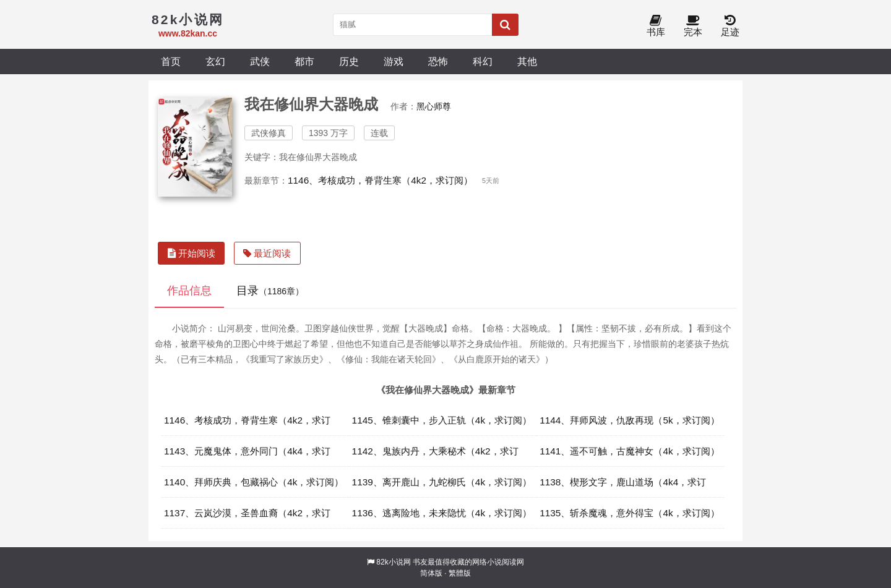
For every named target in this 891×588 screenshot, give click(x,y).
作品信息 (189, 291)
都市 (304, 61)
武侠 (260, 61)
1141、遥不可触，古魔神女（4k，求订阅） (630, 451)
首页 (171, 61)
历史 (349, 61)
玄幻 (215, 61)
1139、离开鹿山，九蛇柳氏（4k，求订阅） (442, 482)
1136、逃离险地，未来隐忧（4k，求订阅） (442, 513)
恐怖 (438, 61)
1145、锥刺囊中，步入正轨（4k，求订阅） (442, 420)
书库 (656, 26)
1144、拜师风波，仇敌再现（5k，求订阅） (630, 420)
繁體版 (460, 573)
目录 (270, 291)
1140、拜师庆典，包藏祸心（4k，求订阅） (254, 482)
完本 (693, 26)
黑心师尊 (434, 106)
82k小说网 (393, 562)
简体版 (431, 573)
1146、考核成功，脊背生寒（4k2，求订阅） (380, 180)
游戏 (394, 61)
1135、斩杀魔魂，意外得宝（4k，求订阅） (630, 513)
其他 (527, 61)
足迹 (730, 26)
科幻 (483, 61)
